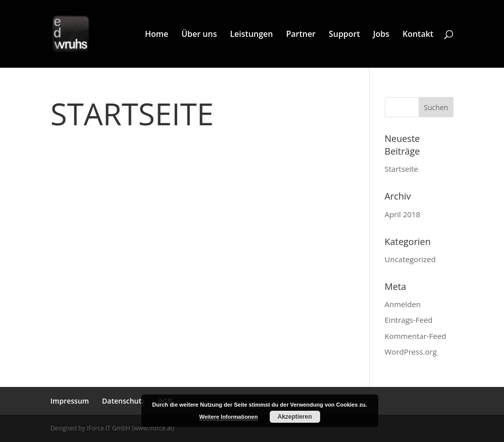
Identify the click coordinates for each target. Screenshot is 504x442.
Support (344, 35)
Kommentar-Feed (416, 336)
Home (157, 35)
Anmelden (403, 304)
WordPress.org (411, 352)
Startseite (132, 114)
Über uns (199, 35)
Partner (301, 35)
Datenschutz (123, 401)
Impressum (70, 401)
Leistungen (251, 35)
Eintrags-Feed (409, 320)
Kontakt (418, 35)
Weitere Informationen (229, 417)
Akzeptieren (294, 417)
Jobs (381, 35)
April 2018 (403, 214)
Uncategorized (410, 259)
